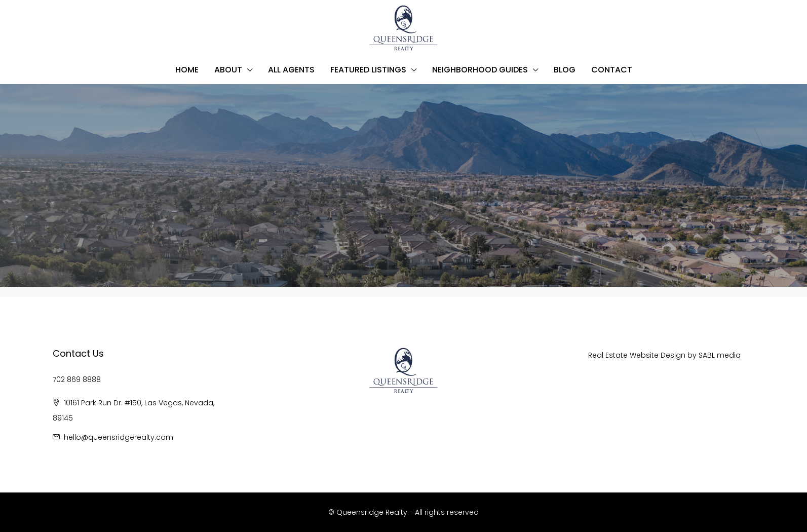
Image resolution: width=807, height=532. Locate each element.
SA (703, 355)
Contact (612, 70)
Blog (565, 70)
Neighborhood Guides (480, 70)
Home (187, 70)
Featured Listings (368, 70)
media (729, 355)
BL (712, 355)
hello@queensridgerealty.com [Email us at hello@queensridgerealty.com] (119, 437)
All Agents (291, 70)
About (228, 70)
